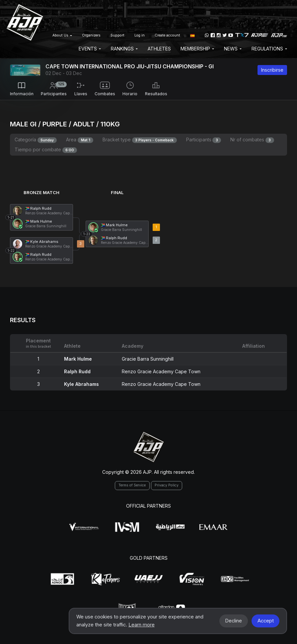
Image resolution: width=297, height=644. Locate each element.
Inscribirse (272, 70)
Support (117, 35)
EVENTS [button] (90, 49)
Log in (140, 35)
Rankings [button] (124, 49)
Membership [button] (197, 49)
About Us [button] (62, 35)
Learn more (142, 625)
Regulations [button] (269, 49)
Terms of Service (132, 485)
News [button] (233, 49)
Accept (266, 621)
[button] (192, 35)
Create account (167, 35)
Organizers (91, 35)
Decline (233, 621)
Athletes (159, 49)
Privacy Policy (167, 485)
